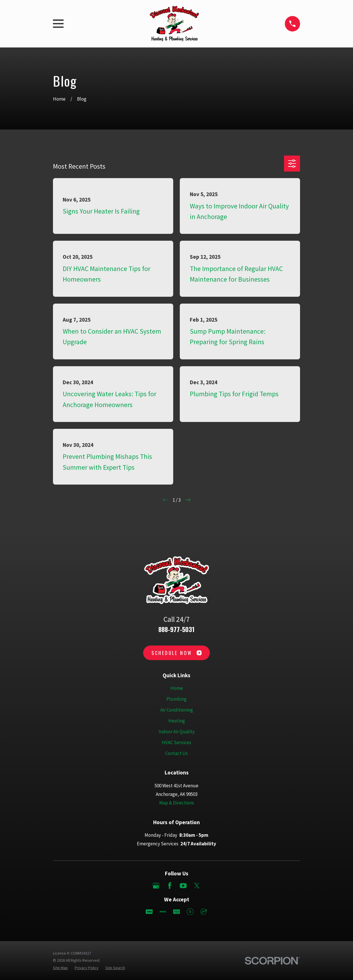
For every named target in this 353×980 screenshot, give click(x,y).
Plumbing (176, 699)
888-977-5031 (176, 629)
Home (177, 688)
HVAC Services (176, 742)
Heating (177, 721)
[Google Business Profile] (156, 886)
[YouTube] (183, 886)
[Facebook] (170, 886)
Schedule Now (177, 653)
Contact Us (176, 753)
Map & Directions (177, 803)
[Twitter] (197, 886)
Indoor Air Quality (177, 732)
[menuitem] (60, 968)
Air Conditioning (177, 710)
